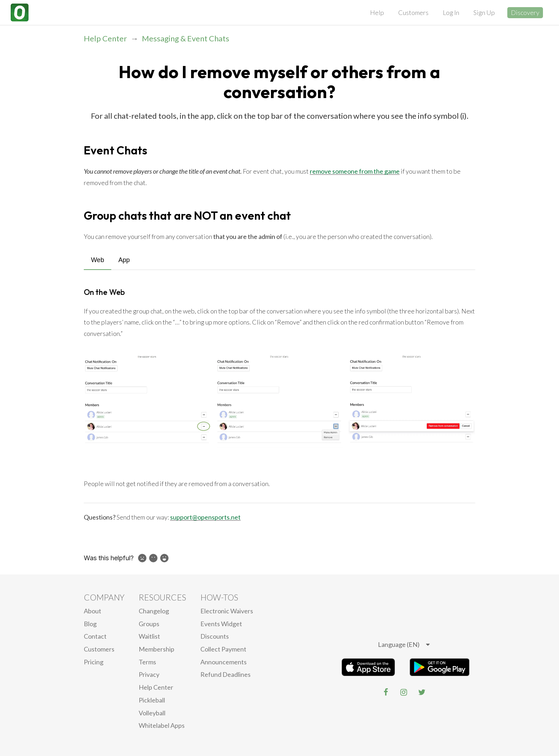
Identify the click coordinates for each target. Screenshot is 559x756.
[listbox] (404, 645)
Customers (413, 12)
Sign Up (484, 12)
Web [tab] (98, 260)
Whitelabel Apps (162, 725)
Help (377, 12)
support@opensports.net (205, 517)
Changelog (154, 611)
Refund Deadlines (225, 674)
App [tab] (124, 260)
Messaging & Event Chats (186, 38)
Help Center (105, 38)
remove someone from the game (355, 171)
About (93, 611)
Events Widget (221, 624)
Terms (147, 662)
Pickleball (152, 700)
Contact (95, 636)
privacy (149, 674)
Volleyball (152, 713)
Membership (157, 649)
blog (90, 624)
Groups (149, 624)
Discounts (215, 636)
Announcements (224, 662)
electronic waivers (227, 611)
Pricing (94, 662)
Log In (451, 12)
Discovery (525, 12)
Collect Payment (223, 649)
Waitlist (149, 636)
